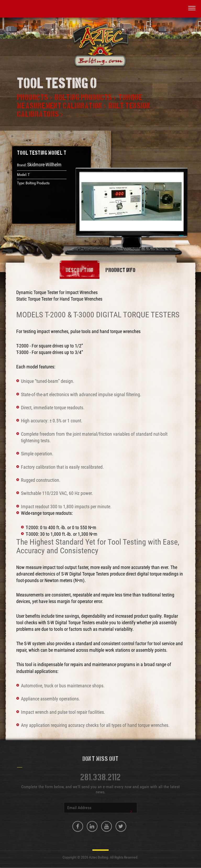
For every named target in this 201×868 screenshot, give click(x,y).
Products (33, 98)
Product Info (121, 270)
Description (80, 270)
